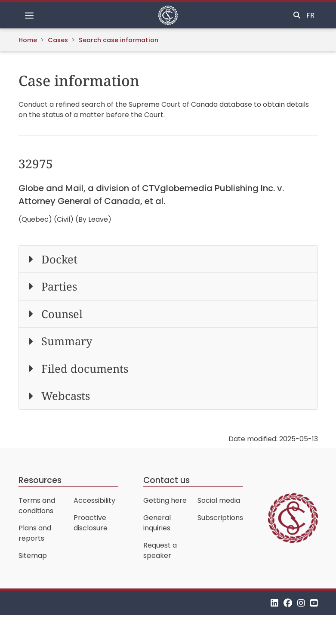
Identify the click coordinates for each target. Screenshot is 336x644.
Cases (58, 40)
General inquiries (157, 523)
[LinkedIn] (274, 603)
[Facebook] (288, 603)
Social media (219, 500)
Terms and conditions (37, 506)
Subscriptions (220, 518)
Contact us (166, 480)
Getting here (165, 500)
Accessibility (94, 500)
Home (28, 40)
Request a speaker (160, 550)
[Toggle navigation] (29, 15)
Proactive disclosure (91, 523)
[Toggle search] (297, 15)
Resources (40, 480)
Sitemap (33, 556)
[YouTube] (314, 603)
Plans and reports (35, 533)
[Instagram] (301, 603)
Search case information (119, 40)
